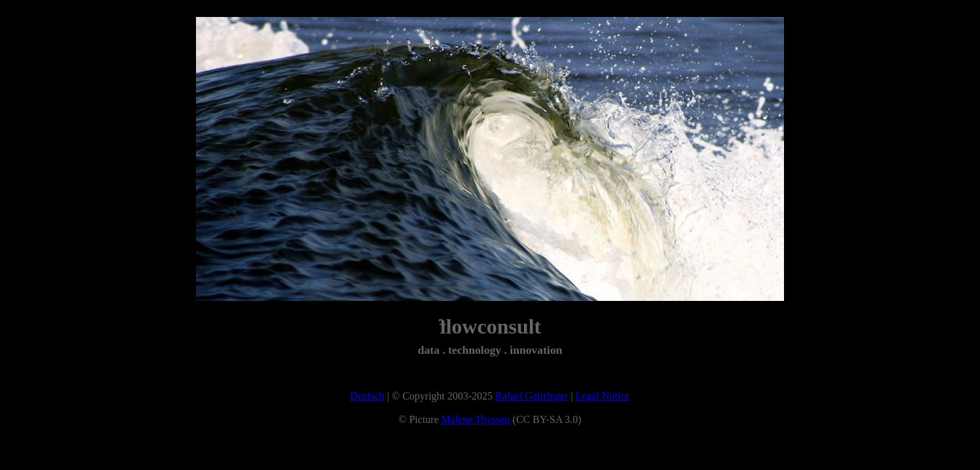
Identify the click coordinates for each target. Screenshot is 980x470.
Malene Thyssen (476, 419)
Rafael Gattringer (532, 396)
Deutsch (367, 396)
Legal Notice (603, 396)
